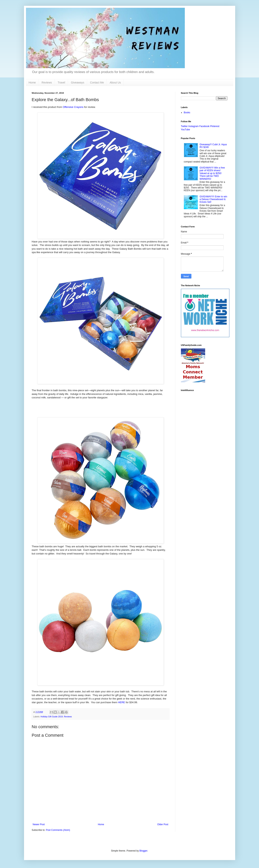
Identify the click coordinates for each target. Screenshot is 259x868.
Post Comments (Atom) (58, 830)
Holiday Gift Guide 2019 (52, 717)
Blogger (143, 851)
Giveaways (77, 83)
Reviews (47, 83)
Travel (61, 83)
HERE (121, 702)
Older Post (163, 824)
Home (32, 83)
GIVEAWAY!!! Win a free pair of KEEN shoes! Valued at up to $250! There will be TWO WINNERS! (212, 173)
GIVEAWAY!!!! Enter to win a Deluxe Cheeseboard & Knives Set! (213, 199)
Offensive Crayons (73, 107)
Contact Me (97, 83)
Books (187, 113)
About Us (115, 83)
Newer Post (39, 824)
